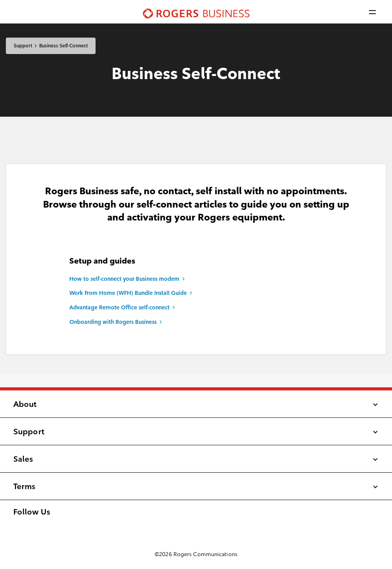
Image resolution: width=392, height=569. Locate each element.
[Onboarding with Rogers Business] (196, 322)
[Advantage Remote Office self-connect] (196, 308)
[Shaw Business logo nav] (196, 12)
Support (23, 46)
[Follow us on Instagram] (22, 526)
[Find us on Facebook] (14, 526)
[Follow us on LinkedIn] (30, 526)
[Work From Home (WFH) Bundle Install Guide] (196, 293)
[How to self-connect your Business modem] (196, 279)
